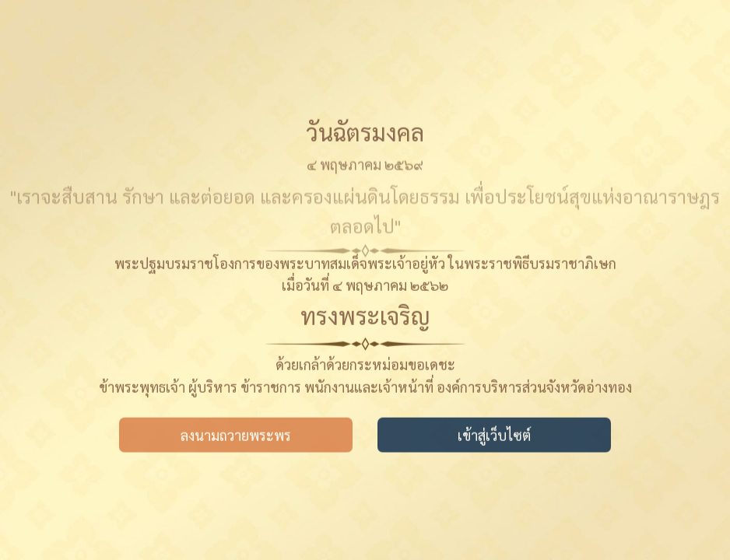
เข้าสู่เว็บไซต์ (494, 436)
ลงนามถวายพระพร (236, 436)
